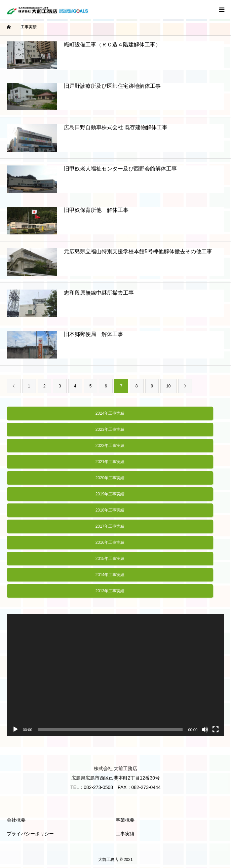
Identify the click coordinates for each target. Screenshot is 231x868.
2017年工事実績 (110, 526)
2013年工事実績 (110, 591)
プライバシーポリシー (30, 834)
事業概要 (125, 820)
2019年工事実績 (110, 494)
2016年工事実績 (110, 542)
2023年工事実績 (110, 429)
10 (168, 386)
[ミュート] (205, 729)
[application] (115, 675)
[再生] (15, 729)
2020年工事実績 (110, 478)
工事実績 (125, 834)
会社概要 (16, 820)
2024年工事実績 (110, 413)
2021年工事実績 (110, 462)
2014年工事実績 (110, 575)
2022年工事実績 (110, 446)
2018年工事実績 (110, 510)
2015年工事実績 (110, 559)
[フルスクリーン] (216, 729)
